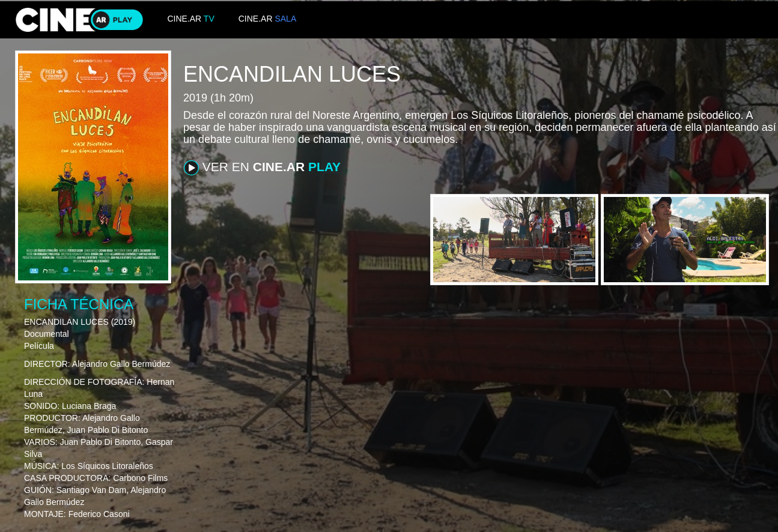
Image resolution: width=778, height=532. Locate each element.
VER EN (262, 168)
